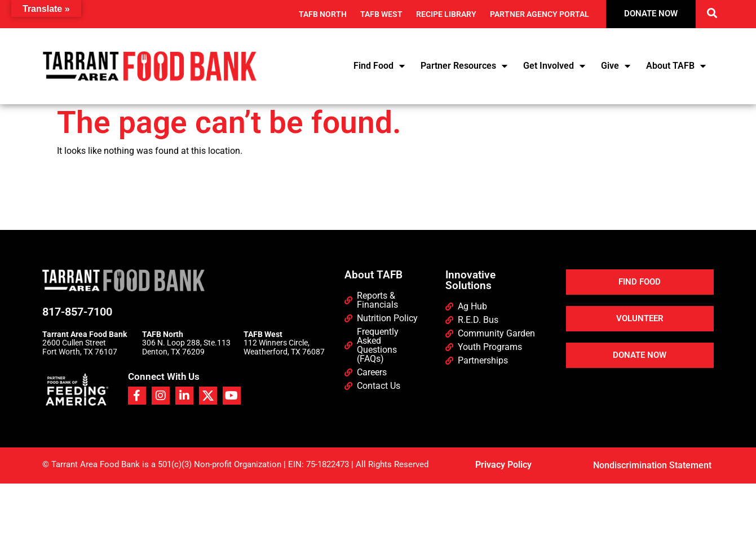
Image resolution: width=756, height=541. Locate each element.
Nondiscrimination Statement (652, 465)
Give (616, 66)
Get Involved (554, 66)
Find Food (379, 66)
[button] (712, 13)
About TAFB (676, 66)
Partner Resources (464, 66)
